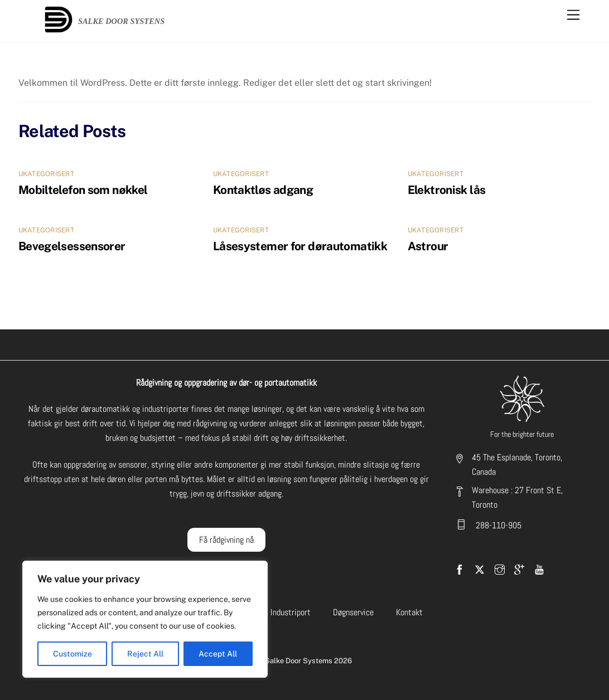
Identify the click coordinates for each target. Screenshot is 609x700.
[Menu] (573, 15)
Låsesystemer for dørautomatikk (300, 246)
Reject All (145, 654)
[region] (145, 619)
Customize (72, 654)
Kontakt (409, 612)
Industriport (291, 612)
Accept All (218, 654)
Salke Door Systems (299, 661)
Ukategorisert (46, 174)
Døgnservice (353, 612)
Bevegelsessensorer (72, 246)
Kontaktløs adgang (263, 190)
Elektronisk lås (447, 190)
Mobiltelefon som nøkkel (83, 190)
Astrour (428, 246)
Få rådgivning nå (226, 540)
